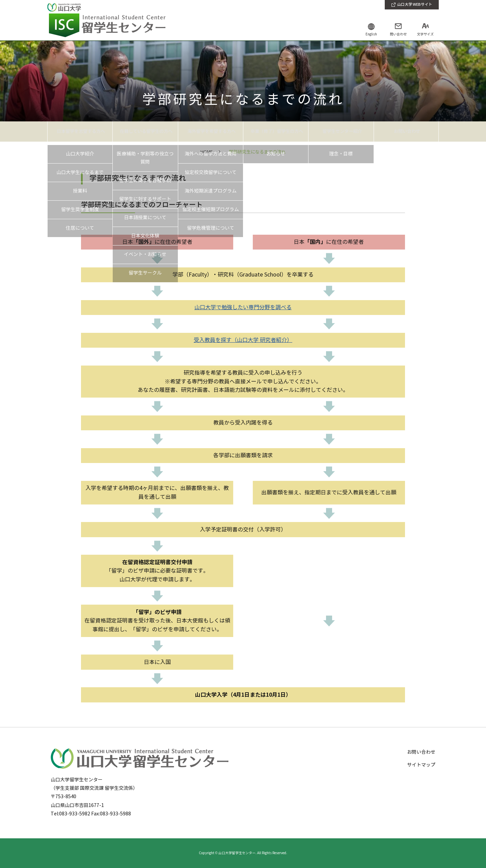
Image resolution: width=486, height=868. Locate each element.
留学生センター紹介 (341, 131)
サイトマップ (421, 765)
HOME (207, 152)
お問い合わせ (406, 131)
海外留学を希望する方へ (211, 131)
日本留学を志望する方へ (80, 131)
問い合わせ (398, 34)
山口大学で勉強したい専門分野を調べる (243, 307)
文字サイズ (425, 34)
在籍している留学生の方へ (145, 131)
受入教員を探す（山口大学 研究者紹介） (243, 340)
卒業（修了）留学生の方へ (276, 131)
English (371, 34)
